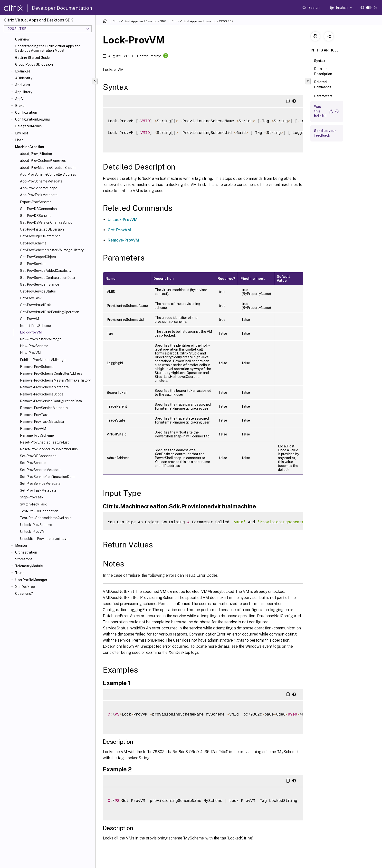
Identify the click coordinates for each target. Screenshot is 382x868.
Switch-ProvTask (33, 504)
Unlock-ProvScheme (36, 525)
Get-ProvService (33, 264)
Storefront (24, 559)
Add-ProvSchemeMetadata (41, 181)
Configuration (26, 112)
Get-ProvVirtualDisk (35, 305)
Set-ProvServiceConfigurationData (47, 477)
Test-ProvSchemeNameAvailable (46, 518)
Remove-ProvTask (34, 415)
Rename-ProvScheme (37, 435)
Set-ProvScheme (33, 463)
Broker (20, 106)
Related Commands (325, 85)
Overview (22, 39)
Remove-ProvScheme (37, 367)
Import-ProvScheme (35, 326)
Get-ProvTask (31, 298)
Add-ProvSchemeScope (39, 188)
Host (19, 140)
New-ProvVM (30, 353)
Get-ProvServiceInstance (40, 284)
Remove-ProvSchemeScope (42, 394)
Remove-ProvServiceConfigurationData (51, 401)
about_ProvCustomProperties (43, 161)
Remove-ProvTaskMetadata (42, 422)
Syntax (322, 60)
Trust (19, 573)
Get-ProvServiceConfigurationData (47, 278)
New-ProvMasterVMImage (41, 339)
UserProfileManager (31, 580)
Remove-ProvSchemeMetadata (44, 387)
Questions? (24, 594)
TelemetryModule (29, 566)
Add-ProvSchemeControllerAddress (48, 174)
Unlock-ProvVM (32, 532)
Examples (23, 71)
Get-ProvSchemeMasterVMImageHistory (52, 250)
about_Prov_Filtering (36, 154)
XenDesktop (25, 587)
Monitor (21, 545)
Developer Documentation (62, 8)
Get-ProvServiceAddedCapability (46, 271)
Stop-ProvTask (32, 497)
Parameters (326, 96)
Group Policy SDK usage (34, 64)
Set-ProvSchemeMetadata (41, 470)
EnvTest (22, 133)
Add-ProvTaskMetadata (39, 195)
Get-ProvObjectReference (40, 236)
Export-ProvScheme (36, 202)
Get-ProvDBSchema (36, 216)
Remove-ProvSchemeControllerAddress (51, 373)
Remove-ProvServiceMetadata (44, 408)
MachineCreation (30, 147)
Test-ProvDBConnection (39, 511)
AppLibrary (24, 92)
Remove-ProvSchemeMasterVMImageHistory (55, 380)
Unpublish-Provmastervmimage (44, 539)
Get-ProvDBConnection (38, 209)
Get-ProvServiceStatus (38, 291)
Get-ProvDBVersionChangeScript (46, 222)
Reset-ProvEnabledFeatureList (44, 442)
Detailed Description (326, 71)
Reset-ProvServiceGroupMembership (49, 449)
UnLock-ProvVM (123, 220)
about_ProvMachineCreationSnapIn (48, 168)
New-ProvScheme (34, 346)
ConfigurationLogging (33, 119)
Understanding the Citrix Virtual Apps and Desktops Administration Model (48, 48)
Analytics (23, 85)
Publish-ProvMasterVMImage (43, 360)
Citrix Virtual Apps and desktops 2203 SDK (202, 21)
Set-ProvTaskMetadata (38, 490)
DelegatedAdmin (28, 126)
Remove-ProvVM (33, 429)
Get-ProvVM (29, 319)
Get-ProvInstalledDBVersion (42, 229)
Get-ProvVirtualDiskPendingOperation (50, 312)
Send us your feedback (325, 133)
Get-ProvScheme (33, 243)
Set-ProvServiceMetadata (40, 484)
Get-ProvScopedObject (38, 257)
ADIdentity (24, 78)
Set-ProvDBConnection (38, 456)
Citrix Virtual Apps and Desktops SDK (139, 21)
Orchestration (26, 552)
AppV (19, 99)
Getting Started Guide (32, 58)
